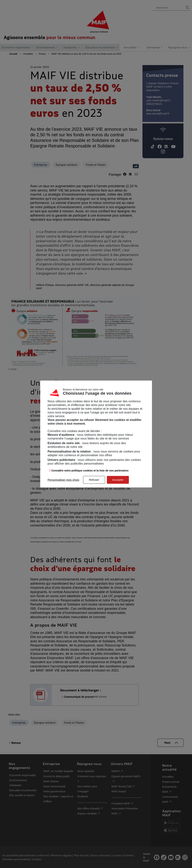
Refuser (94, 480)
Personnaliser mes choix (64, 480)
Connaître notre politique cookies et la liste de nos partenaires (90, 471)
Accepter (118, 480)
